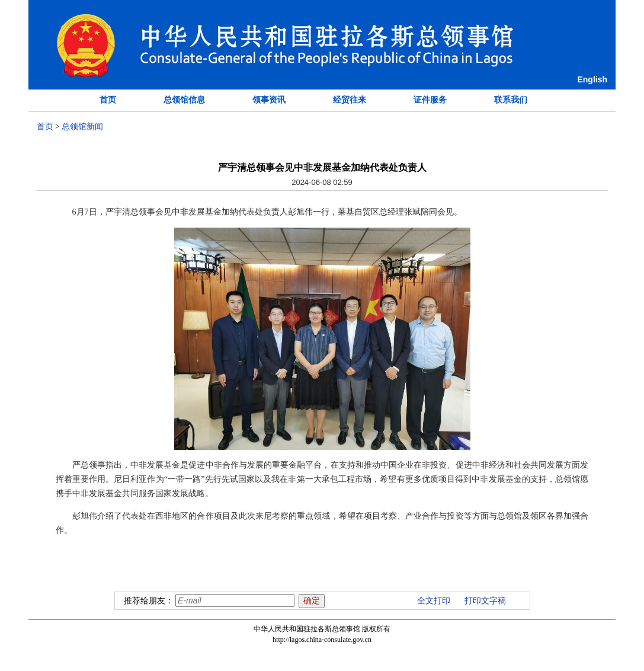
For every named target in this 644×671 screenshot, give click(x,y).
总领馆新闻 (82, 127)
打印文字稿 (485, 601)
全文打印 (434, 601)
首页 (108, 100)
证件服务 (430, 100)
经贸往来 (350, 100)
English (592, 79)
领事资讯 (269, 100)
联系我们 (511, 100)
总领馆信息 (184, 100)
